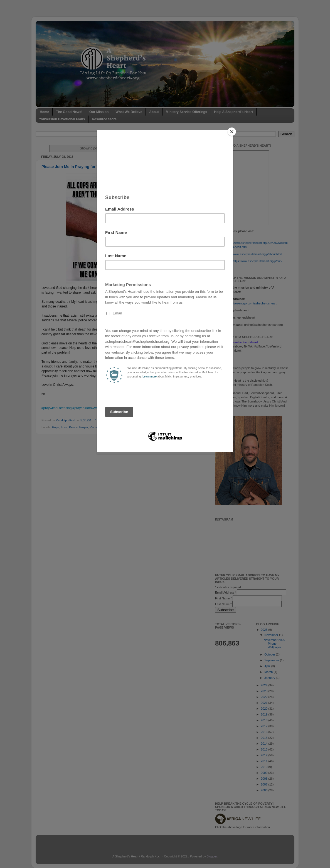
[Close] (232, 132)
